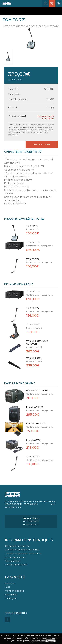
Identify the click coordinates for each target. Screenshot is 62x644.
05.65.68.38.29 (31, 521)
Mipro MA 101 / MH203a (38, 391)
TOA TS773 (32, 226)
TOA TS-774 (33, 259)
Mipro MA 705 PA (35, 407)
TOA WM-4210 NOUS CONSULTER (37, 342)
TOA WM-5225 (34, 358)
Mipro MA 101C (33, 440)
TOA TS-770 (33, 243)
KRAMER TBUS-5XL (36, 424)
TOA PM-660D (34, 325)
